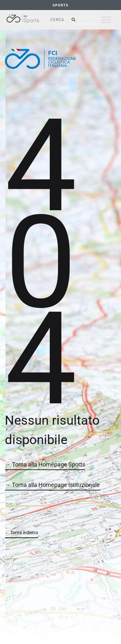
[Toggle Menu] (106, 20)
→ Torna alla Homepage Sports (45, 464)
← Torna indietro (21, 533)
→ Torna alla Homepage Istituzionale (52, 485)
